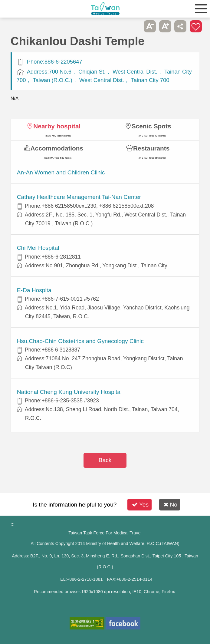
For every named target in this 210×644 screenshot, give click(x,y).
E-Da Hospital (35, 290)
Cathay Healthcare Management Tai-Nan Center (79, 197)
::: (13, 524)
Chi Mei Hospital (38, 248)
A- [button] (150, 26)
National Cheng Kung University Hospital (69, 392)
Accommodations (57, 148)
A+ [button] (165, 26)
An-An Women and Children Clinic (61, 172)
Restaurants (151, 148)
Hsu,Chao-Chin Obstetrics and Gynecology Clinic (80, 341)
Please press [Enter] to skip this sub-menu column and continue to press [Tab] (135, 26)
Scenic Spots (151, 126)
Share (180, 26)
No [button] (171, 505)
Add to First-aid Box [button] (196, 26)
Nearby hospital (57, 126)
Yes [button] (140, 505)
